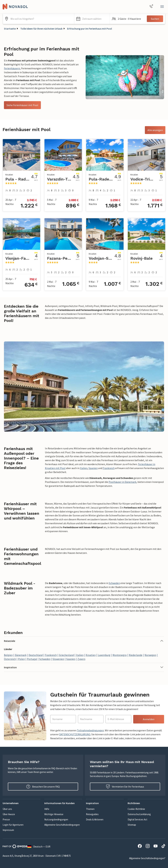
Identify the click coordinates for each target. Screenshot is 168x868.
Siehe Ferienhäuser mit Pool (22, 105)
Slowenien (58, 659)
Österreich (10, 659)
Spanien (93, 468)
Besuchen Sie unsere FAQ (43, 787)
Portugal (32, 659)
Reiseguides (92, 814)
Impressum (8, 830)
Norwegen (150, 655)
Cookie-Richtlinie (136, 809)
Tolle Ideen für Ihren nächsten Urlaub (41, 29)
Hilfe (47, 809)
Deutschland (36, 655)
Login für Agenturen (13, 825)
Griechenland (66, 655)
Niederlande (136, 655)
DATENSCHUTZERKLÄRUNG (75, 734)
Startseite (10, 29)
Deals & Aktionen (95, 819)
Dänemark (21, 655)
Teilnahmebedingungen (90, 730)
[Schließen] (162, 7)
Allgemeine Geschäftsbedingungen (62, 825)
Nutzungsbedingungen (56, 819)
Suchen (155, 19)
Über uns (7, 809)
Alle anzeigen (155, 130)
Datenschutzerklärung (139, 814)
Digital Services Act (137, 819)
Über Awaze (9, 814)
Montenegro (120, 655)
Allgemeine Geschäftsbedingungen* (147, 858)
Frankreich (109, 468)
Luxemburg (104, 655)
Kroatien (91, 655)
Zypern (81, 659)
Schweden (114, 583)
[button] (92, 19)
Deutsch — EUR (39, 846)
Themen (90, 809)
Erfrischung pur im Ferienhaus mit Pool (89, 29)
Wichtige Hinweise (54, 814)
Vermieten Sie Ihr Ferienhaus (125, 787)
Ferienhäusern (12, 68)
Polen (21, 659)
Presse (6, 819)
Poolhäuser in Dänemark (122, 482)
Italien (84, 468)
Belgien (8, 655)
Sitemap (132, 825)
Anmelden (149, 719)
